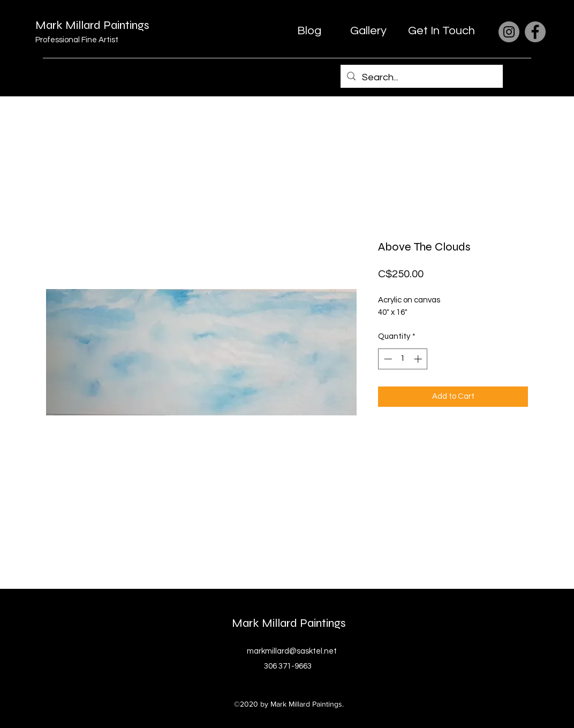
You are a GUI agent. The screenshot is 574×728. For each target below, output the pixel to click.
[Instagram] (509, 32)
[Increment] (419, 359)
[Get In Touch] (441, 31)
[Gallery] (368, 31)
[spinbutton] (403, 359)
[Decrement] (387, 359)
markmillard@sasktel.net (292, 651)
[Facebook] (535, 32)
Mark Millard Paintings (92, 25)
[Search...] (421, 78)
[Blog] (309, 31)
